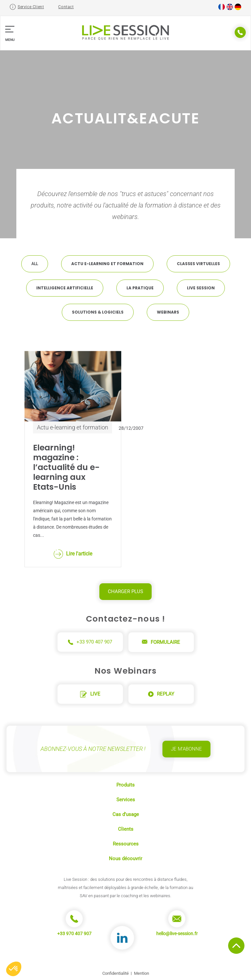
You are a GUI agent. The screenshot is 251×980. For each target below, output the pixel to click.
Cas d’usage (126, 814)
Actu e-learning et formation (107, 264)
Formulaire (161, 642)
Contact (66, 7)
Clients (126, 829)
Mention (142, 973)
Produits (125, 785)
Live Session (201, 288)
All (35, 264)
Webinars (168, 312)
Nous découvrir (125, 859)
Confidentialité (116, 973)
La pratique (140, 288)
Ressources (126, 844)
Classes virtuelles (198, 264)
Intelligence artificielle (65, 288)
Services (126, 800)
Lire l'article (73, 554)
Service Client (31, 7)
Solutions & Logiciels (98, 312)
